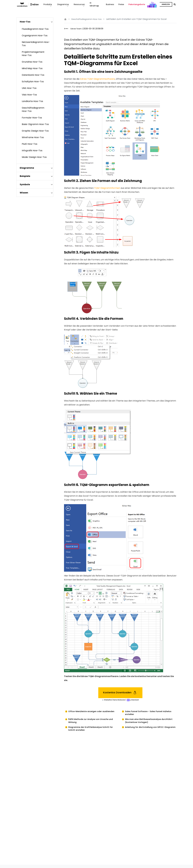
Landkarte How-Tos (32, 101)
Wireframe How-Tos (33, 137)
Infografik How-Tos (32, 151)
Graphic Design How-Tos (35, 131)
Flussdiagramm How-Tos (35, 29)
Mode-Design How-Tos (34, 157)
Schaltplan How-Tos (33, 82)
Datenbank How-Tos (33, 75)
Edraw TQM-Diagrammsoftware (97, 79)
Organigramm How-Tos (35, 36)
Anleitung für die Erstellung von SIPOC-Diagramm (147, 731)
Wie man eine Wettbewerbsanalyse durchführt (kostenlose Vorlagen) (145, 722)
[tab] (35, 22)
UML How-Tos (29, 88)
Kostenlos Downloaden (120, 693)
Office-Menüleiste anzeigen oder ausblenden (94, 712)
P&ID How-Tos (30, 144)
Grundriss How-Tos (32, 62)
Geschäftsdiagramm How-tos (87, 19)
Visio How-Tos (29, 95)
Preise (121, 4)
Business (110, 4)
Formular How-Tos (32, 118)
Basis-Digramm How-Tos (35, 124)
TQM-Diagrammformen (107, 188)
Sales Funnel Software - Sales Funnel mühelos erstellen (151, 713)
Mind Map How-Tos (32, 68)
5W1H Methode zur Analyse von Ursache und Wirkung (93, 722)
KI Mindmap (95, 4)
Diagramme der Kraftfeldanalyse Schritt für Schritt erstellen (93, 731)
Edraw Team (77, 29)
